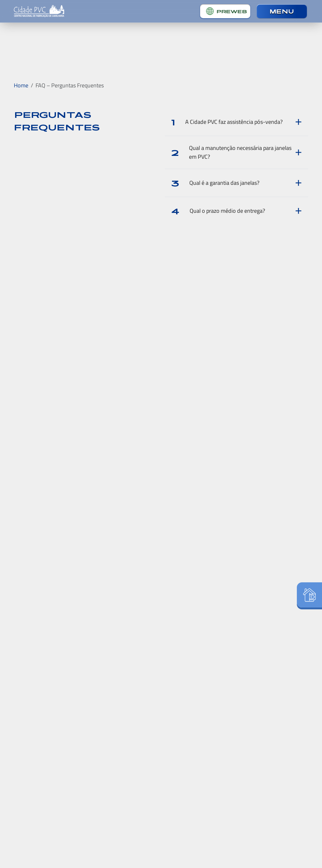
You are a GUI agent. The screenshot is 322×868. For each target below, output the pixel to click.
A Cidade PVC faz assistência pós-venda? (227, 122)
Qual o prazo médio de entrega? (218, 211)
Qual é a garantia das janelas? (215, 183)
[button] (225, 11)
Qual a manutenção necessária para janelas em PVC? (231, 152)
